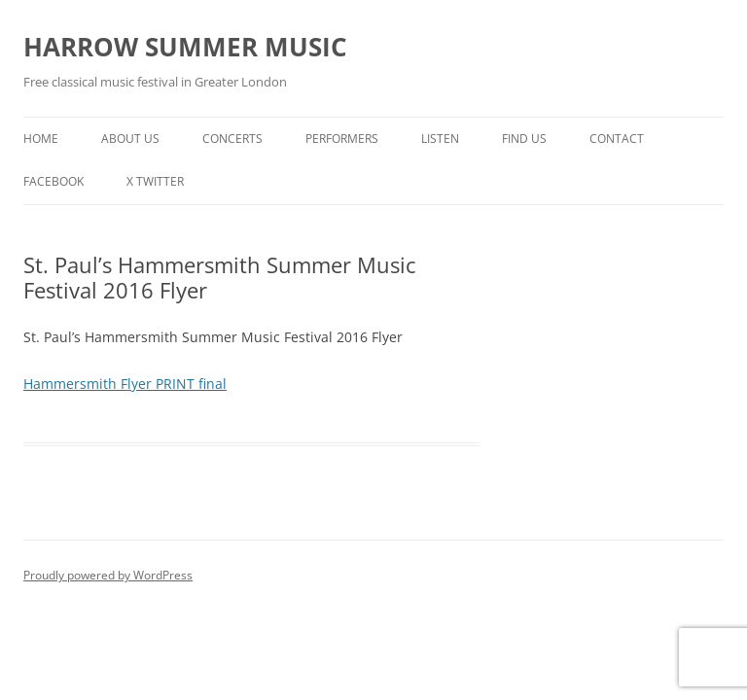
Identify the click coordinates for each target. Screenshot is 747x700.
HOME (41, 139)
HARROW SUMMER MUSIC (185, 47)
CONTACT (617, 139)
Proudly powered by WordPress (108, 575)
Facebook (53, 181)
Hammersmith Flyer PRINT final (125, 384)
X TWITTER (155, 181)
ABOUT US (130, 139)
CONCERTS (232, 139)
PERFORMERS (342, 139)
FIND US (524, 139)
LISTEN (440, 139)
